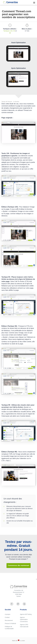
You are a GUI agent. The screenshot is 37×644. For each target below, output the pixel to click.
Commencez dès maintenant (18, 565)
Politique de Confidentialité (9, 628)
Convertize (9, 2)
